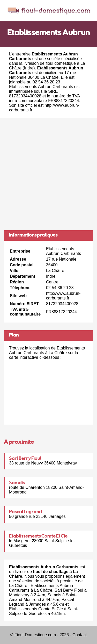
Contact (80, 635)
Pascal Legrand (25, 512)
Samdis (17, 483)
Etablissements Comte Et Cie (38, 536)
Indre (29, 68)
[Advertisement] (48, 174)
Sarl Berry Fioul (25, 459)
